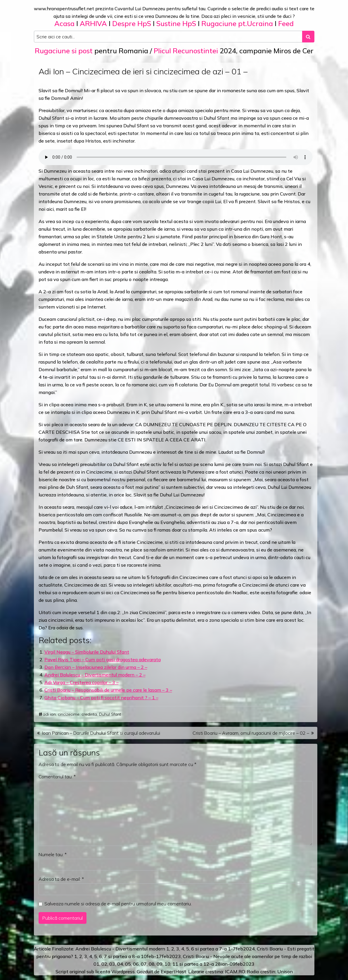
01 (96, 964)
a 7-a (221, 949)
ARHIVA (93, 23)
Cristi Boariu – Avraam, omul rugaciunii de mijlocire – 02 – (251, 733)
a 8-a (134, 956)
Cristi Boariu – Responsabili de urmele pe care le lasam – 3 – (108, 690)
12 (206, 964)
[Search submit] (308, 37)
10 (167, 964)
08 (152, 964)
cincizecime (69, 714)
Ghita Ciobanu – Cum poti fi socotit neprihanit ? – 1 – (101, 698)
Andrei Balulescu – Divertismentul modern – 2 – (95, 675)
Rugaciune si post (64, 51)
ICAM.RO (235, 972)
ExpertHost (173, 972)
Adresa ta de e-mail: (61, 879)
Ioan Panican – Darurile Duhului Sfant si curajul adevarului (101, 733)
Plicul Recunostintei (186, 51)
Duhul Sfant (110, 714)
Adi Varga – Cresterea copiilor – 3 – (82, 682)
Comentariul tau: (57, 777)
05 (128, 964)
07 (144, 964)
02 (104, 964)
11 (175, 964)
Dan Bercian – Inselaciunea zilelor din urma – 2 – (96, 667)
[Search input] (168, 37)
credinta (89, 714)
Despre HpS (132, 23)
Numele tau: (53, 854)
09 (160, 964)
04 (120, 964)
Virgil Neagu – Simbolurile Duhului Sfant (87, 652)
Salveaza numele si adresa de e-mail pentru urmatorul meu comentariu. (118, 904)
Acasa (64, 23)
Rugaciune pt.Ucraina (237, 23)
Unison (285, 972)
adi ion (49, 714)
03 (112, 964)
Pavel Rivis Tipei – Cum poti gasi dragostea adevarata (103, 659)
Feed (286, 23)
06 (136, 964)
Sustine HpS (176, 23)
